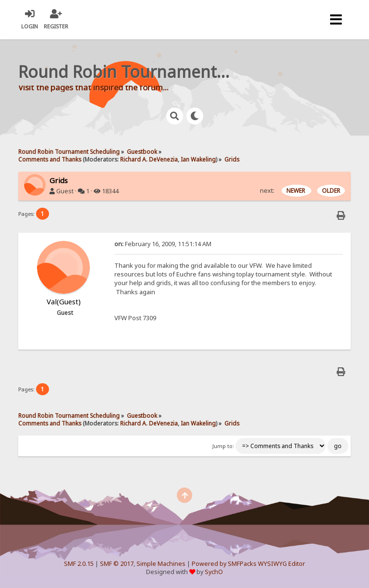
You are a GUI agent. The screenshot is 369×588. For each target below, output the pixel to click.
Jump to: (223, 446)
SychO (214, 572)
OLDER (331, 191)
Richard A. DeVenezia (149, 159)
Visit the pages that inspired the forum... (93, 87)
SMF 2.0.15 (79, 564)
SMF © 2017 (117, 564)
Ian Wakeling (198, 159)
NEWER (296, 191)
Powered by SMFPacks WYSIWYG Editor (248, 564)
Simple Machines (161, 564)
